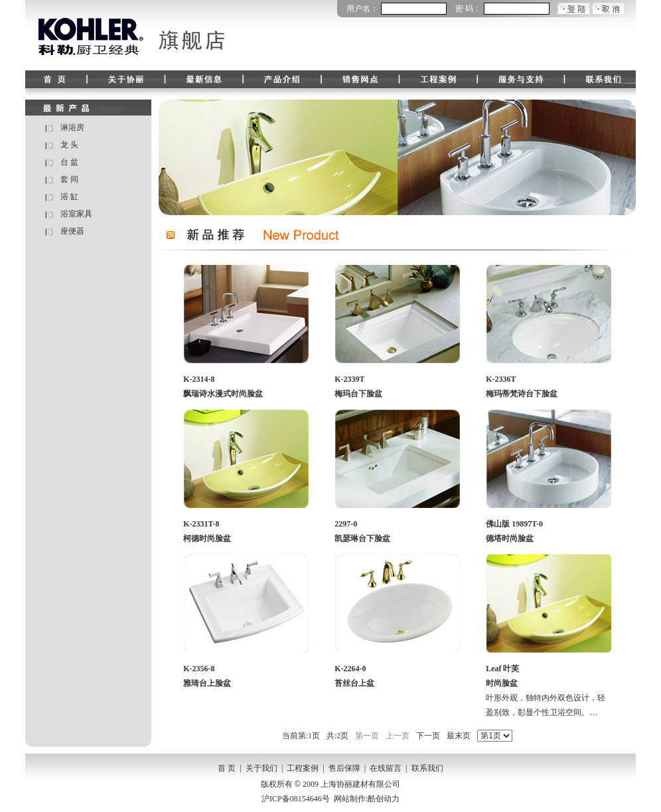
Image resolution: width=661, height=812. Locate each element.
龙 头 (69, 145)
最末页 (459, 736)
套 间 (69, 179)
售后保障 (344, 768)
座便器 (72, 231)
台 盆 (69, 162)
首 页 (227, 768)
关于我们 (261, 768)
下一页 (428, 736)
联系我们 (427, 768)
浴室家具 (76, 214)
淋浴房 (72, 127)
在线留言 (386, 768)
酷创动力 (384, 799)
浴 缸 (69, 197)
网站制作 (350, 799)
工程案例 (303, 768)
